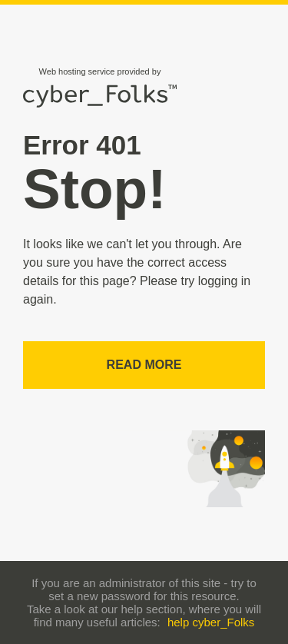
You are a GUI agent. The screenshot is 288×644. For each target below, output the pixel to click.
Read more (144, 365)
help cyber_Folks (211, 622)
